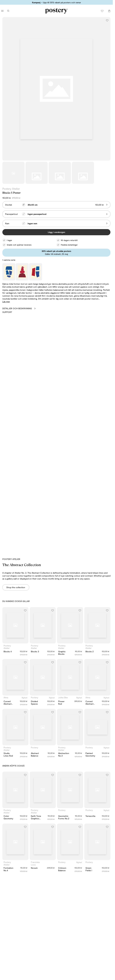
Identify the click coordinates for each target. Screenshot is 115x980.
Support (7, 312)
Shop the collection (16, 587)
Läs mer (6, 301)
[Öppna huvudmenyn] (2, 11)
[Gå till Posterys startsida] (56, 11)
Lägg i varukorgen (56, 232)
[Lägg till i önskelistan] (107, 20)
